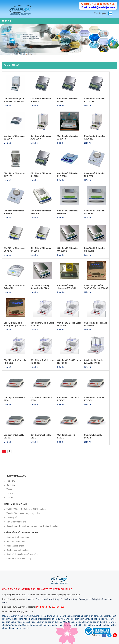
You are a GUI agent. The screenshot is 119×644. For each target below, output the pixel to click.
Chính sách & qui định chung (19, 558)
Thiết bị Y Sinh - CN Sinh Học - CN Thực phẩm (26, 509)
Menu (6, 21)
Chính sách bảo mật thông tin (19, 537)
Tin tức (10, 494)
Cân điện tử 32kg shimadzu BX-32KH (66, 287)
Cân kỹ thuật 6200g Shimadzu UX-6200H (40, 287)
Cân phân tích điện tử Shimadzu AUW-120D (14, 100)
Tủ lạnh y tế (11, 518)
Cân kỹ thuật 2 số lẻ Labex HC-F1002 (94, 362)
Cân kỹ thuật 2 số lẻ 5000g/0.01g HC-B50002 (16, 324)
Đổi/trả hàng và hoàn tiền (18, 550)
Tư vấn (9, 489)
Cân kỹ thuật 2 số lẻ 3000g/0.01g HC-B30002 (96, 287)
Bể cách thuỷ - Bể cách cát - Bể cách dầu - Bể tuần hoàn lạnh (33, 526)
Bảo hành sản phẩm (15, 546)
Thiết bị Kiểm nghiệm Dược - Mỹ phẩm (23, 513)
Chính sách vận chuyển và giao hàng (22, 554)
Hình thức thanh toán (16, 542)
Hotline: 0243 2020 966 (98, 4)
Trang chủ (11, 481)
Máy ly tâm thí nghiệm (16, 522)
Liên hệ (10, 498)
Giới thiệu (11, 485)
